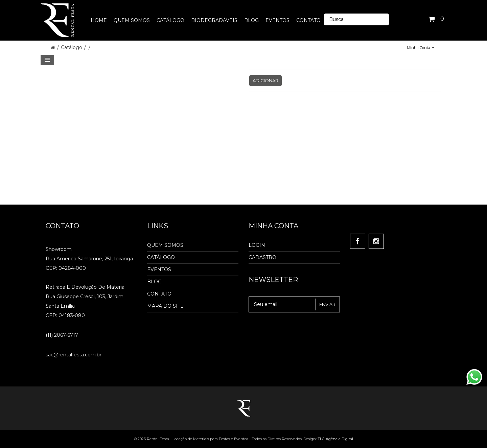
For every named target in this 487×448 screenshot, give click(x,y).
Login (257, 245)
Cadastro (262, 257)
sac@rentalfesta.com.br (74, 355)
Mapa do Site (165, 306)
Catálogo (72, 47)
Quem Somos (165, 245)
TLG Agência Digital (335, 439)
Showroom (59, 249)
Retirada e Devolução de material (86, 287)
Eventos (159, 269)
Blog (154, 282)
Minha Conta (421, 48)
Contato (159, 294)
